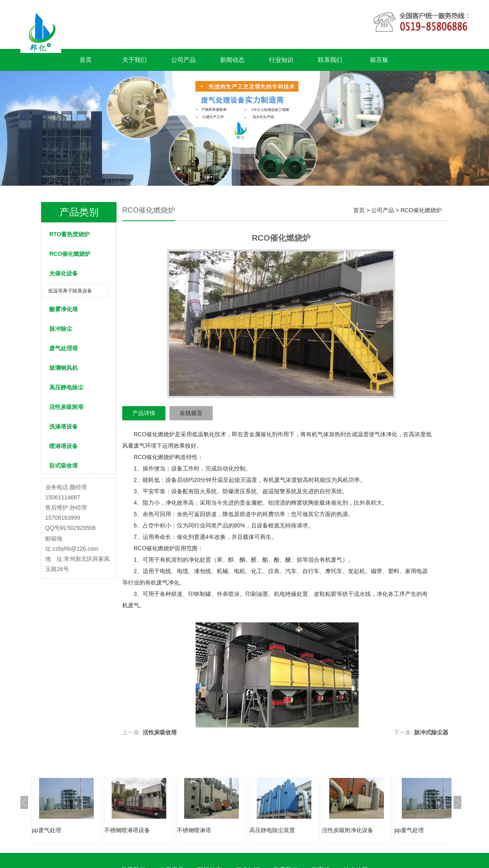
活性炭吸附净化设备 (348, 830)
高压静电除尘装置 (272, 830)
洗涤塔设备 (64, 426)
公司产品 (183, 60)
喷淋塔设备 (64, 446)
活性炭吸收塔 (160, 732)
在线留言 (191, 413)
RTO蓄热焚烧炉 (69, 234)
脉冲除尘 (61, 329)
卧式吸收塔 (64, 466)
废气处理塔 (64, 348)
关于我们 (134, 60)
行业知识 (281, 60)
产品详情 (144, 413)
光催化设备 (64, 273)
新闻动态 (232, 60)
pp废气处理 (46, 830)
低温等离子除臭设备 (70, 291)
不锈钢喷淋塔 (194, 830)
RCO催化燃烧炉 (70, 254)
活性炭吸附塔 (66, 407)
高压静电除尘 (66, 387)
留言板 (379, 60)
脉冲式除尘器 (431, 732)
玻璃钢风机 (64, 368)
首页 (86, 60)
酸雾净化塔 (64, 309)
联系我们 (330, 60)
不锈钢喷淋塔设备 (127, 830)
